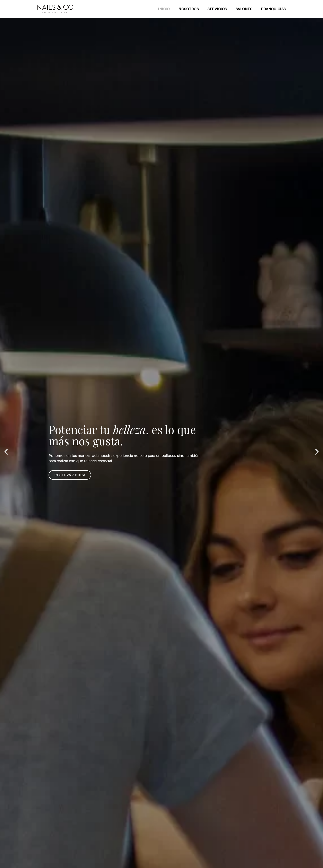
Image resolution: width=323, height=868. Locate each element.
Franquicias (273, 9)
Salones (244, 9)
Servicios (217, 9)
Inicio (164, 9)
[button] (6, 452)
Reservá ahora (70, 475)
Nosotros (189, 9)
